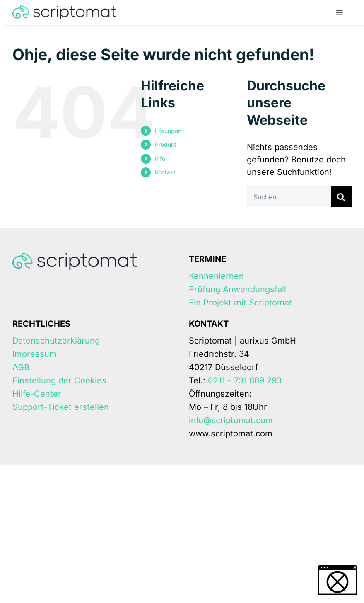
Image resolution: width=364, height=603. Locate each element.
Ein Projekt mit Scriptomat (240, 303)
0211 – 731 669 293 (245, 380)
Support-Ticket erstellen (61, 407)
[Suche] (341, 197)
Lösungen (168, 131)
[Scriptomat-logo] (64, 10)
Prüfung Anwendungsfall (237, 289)
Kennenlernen (216, 276)
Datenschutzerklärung (56, 341)
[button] (337, 580)
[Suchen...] (289, 197)
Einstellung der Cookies (59, 380)
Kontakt (165, 172)
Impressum (35, 354)
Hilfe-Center (37, 394)
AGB (21, 367)
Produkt (166, 144)
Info (160, 159)
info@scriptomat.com (231, 420)
